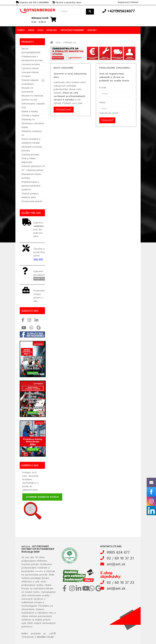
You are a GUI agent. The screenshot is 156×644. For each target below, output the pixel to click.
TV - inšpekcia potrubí (32, 170)
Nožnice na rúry (29, 100)
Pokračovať (64, 110)
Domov (21, 30)
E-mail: (103, 88)
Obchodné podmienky (72, 30)
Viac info (38, 259)
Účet (58, 43)
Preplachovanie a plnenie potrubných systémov (31, 186)
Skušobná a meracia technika (32, 149)
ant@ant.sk (116, 564)
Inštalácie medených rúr (32, 133)
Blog (40, 30)
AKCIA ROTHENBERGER (31, 51)
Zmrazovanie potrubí (32, 201)
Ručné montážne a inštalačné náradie (31, 141)
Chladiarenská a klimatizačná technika (32, 58)
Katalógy (52, 30)
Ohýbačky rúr (28, 119)
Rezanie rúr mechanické (27, 90)
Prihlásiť (134, 2)
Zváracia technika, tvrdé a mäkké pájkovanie (31, 158)
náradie (39, 571)
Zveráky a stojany (30, 115)
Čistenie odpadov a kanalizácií (30, 82)
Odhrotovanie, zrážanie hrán (33, 106)
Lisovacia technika (31, 64)
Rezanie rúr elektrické (32, 96)
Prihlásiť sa (70, 43)
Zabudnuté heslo (109, 113)
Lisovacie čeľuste (30, 68)
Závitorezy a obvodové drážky (33, 125)
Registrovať (123, 2)
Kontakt (92, 30)
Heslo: (103, 103)
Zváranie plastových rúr (33, 166)
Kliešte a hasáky (30, 111)
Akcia (31, 30)
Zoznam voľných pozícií (42, 497)
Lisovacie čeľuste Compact (30, 74)
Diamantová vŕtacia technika (31, 176)
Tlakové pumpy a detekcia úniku (30, 195)
